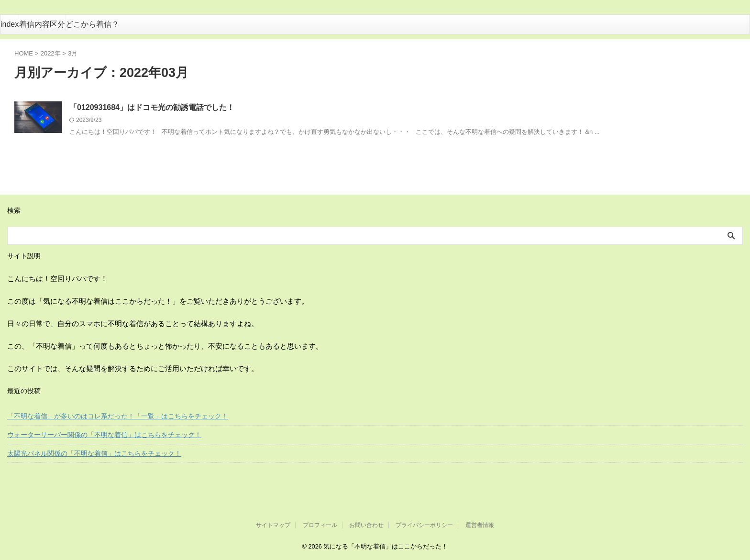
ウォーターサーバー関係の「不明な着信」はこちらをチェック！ (104, 435)
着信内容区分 (42, 24)
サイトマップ (273, 525)
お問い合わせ (366, 525)
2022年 (51, 53)
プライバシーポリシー (424, 525)
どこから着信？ (92, 24)
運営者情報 (480, 525)
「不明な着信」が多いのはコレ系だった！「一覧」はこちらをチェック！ (118, 416)
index (10, 24)
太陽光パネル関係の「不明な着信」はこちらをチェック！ (94, 453)
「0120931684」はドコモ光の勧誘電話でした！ (152, 107)
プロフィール (320, 525)
